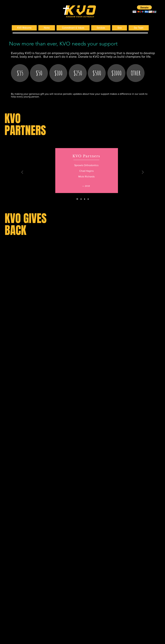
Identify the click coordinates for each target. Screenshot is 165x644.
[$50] (39, 73)
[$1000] (116, 73)
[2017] (81, 199)
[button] (144, 9)
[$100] (58, 73)
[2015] (88, 199)
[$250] (78, 73)
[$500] (97, 73)
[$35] (20, 73)
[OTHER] (136, 73)
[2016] (85, 199)
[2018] (77, 199)
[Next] (143, 172)
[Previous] (22, 172)
